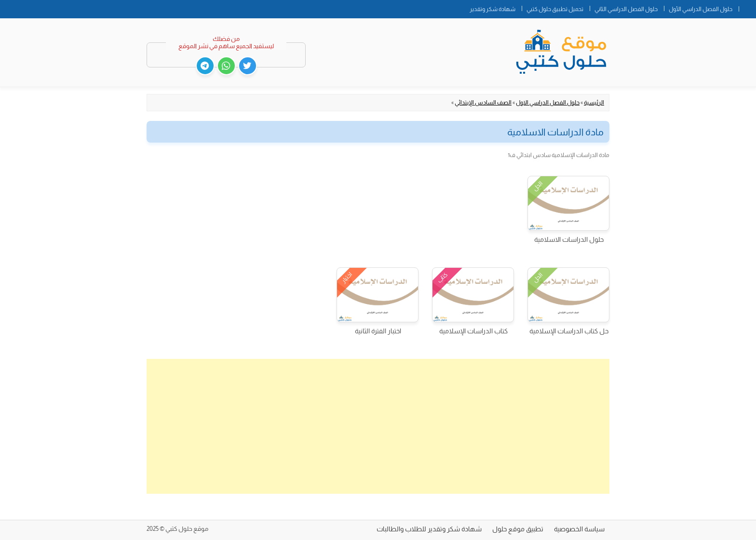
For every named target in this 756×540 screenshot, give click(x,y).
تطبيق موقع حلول (518, 529)
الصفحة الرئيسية (747, 7)
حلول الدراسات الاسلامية (569, 239)
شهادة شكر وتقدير (493, 9)
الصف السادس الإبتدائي (483, 103)
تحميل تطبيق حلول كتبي (555, 9)
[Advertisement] (378, 426)
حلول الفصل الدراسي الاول (548, 103)
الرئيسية (594, 103)
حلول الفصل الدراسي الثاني (626, 9)
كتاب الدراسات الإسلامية (473, 331)
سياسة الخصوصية (579, 529)
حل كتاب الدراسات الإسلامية (569, 331)
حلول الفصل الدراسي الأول (701, 9)
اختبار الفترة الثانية (378, 331)
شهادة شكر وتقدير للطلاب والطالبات (429, 529)
